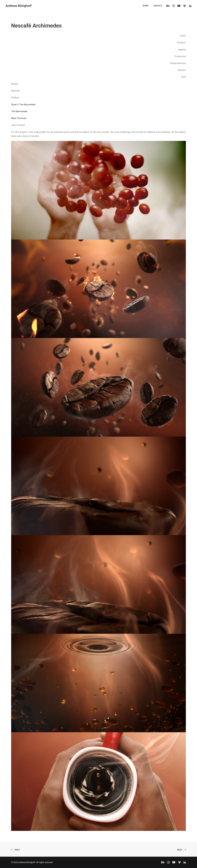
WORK (145, 6)
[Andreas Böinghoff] (19, 6)
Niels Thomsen (19, 118)
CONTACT (158, 6)
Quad (14, 105)
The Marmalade (27, 105)
